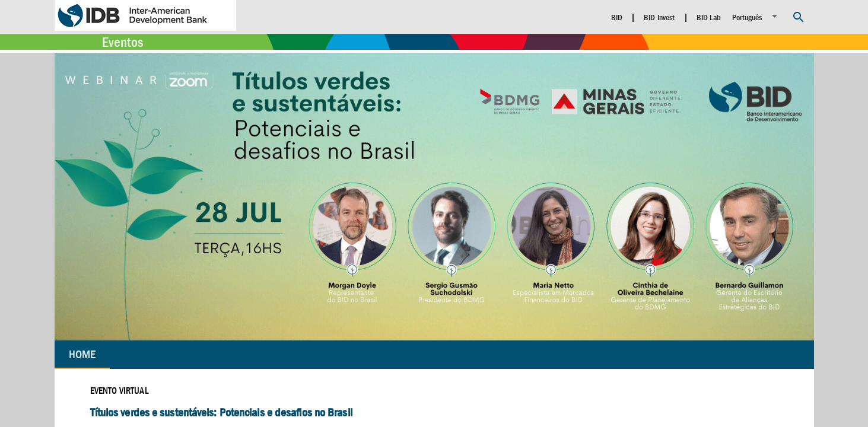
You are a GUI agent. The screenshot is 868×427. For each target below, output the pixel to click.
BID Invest (659, 17)
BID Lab (709, 17)
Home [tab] (82, 354)
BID (617, 17)
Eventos (123, 42)
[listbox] (756, 16)
